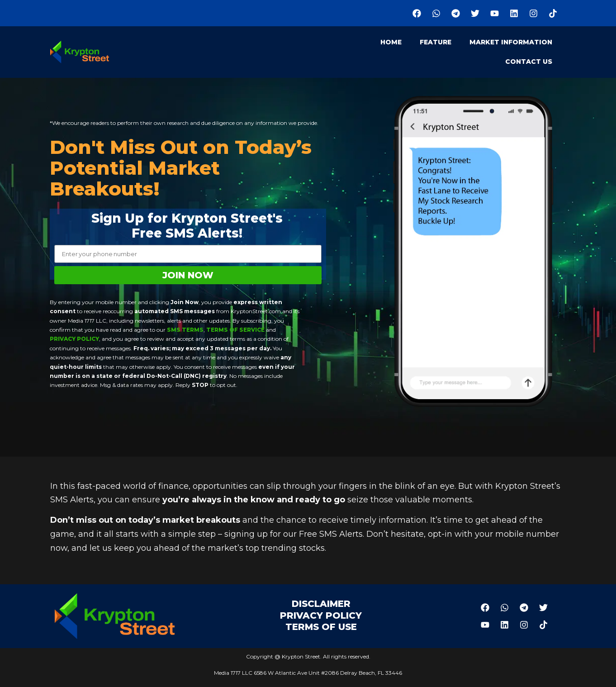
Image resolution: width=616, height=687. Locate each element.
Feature (436, 42)
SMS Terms (185, 330)
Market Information (511, 42)
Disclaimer (321, 604)
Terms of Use (321, 627)
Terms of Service (235, 330)
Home (391, 42)
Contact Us (529, 62)
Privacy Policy (74, 339)
